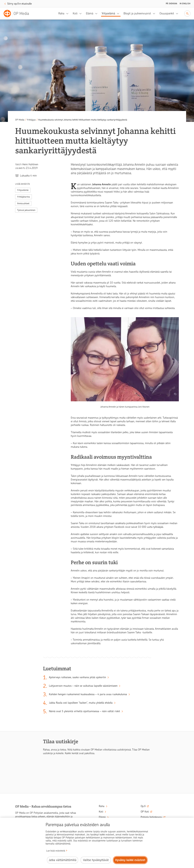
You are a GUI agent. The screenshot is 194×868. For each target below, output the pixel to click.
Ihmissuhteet (23, 203)
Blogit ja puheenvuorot (137, 13)
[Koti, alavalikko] (81, 13)
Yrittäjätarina (23, 197)
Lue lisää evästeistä (56, 851)
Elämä (90, 13)
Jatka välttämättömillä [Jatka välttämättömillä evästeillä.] (63, 860)
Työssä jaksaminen (26, 210)
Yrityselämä (108, 13)
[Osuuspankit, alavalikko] (178, 13)
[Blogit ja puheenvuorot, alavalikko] (155, 13)
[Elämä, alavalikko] (97, 13)
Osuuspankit (167, 13)
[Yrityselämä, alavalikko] (119, 13)
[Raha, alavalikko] (68, 13)
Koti (75, 13)
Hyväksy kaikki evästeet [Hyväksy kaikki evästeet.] (130, 860)
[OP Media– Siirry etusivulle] (18, 13)
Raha (61, 13)
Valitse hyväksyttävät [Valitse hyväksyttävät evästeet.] (96, 860)
